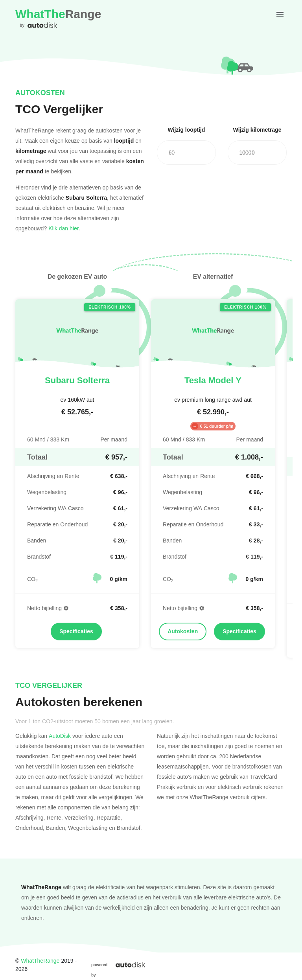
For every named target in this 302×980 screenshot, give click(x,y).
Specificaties (76, 631)
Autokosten (183, 631)
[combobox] (186, 153)
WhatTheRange (40, 961)
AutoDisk (60, 736)
